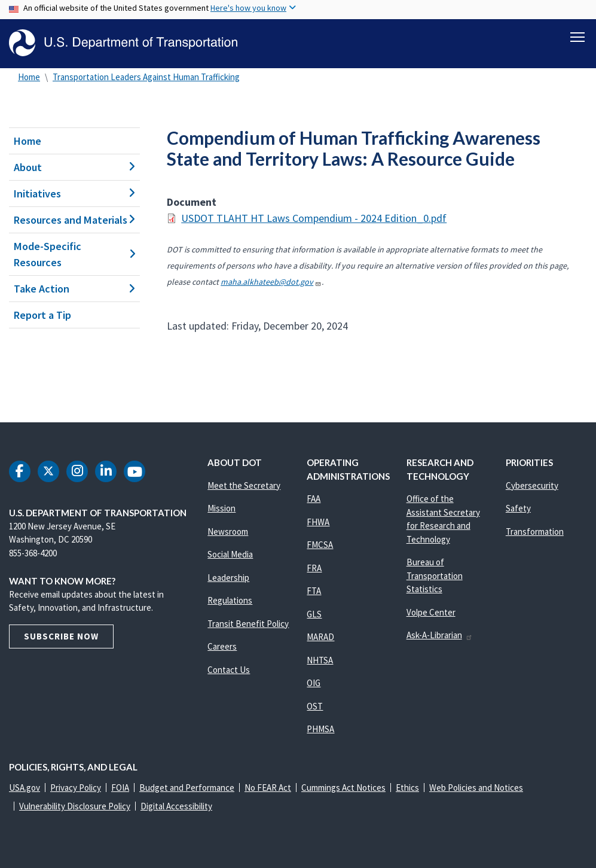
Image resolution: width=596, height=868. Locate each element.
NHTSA (320, 660)
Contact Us (229, 670)
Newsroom (228, 532)
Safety (518, 508)
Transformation (535, 532)
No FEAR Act (268, 788)
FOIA (120, 788)
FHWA (318, 522)
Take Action (74, 289)
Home (29, 77)
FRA (314, 568)
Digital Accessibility (176, 806)
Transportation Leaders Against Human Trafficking (146, 77)
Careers (222, 646)
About (74, 167)
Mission (221, 508)
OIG (314, 683)
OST (315, 706)
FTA (314, 591)
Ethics (407, 788)
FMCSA (320, 545)
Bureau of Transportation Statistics (435, 575)
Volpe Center (431, 612)
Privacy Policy (76, 788)
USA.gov (25, 788)
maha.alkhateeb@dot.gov (271, 282)
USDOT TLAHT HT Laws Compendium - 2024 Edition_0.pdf (314, 218)
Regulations (230, 600)
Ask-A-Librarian (440, 635)
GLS (314, 614)
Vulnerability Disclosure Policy (75, 806)
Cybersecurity (532, 485)
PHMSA (320, 729)
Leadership (228, 578)
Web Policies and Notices (476, 788)
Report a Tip (42, 315)
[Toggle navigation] (577, 36)
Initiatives (74, 194)
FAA (314, 499)
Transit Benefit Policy (248, 624)
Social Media (230, 554)
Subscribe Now (61, 636)
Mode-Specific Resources (74, 254)
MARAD (320, 637)
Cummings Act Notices (343, 788)
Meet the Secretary (244, 485)
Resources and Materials (74, 220)
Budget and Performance (187, 788)
